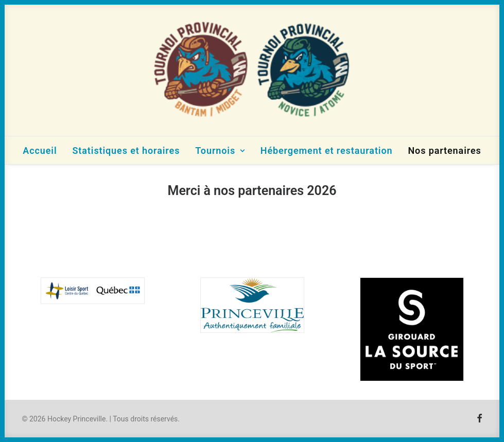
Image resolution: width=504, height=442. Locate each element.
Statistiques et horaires (126, 151)
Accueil (40, 151)
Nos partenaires (444, 151)
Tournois (220, 151)
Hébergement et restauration (327, 151)
